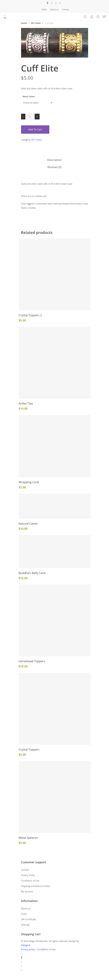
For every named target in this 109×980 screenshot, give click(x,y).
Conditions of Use (30, 881)
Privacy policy (28, 949)
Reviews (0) (55, 167)
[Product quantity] (30, 117)
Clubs (24, 914)
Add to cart (35, 130)
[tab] (55, 160)
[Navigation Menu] (104, 17)
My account (27, 891)
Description (54, 160)
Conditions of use (46, 949)
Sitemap (25, 925)
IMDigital (26, 945)
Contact (25, 870)
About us (26, 908)
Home (24, 23)
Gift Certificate (29, 919)
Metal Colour (29, 96)
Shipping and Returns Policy (36, 886)
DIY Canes (36, 23)
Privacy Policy (28, 875)
